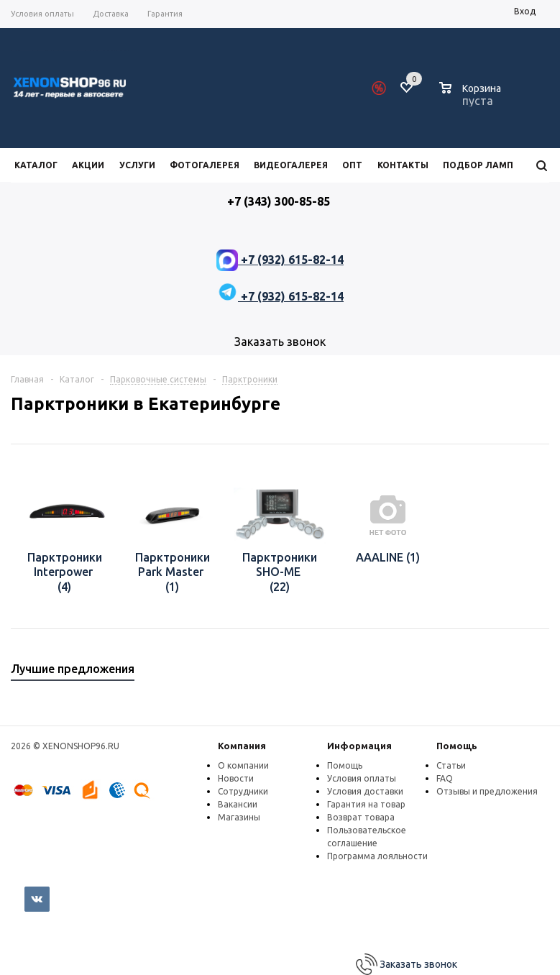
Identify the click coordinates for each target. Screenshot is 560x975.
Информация (359, 746)
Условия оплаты (362, 778)
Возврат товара (361, 817)
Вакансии (238, 804)
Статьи (451, 765)
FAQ (445, 778)
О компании (243, 765)
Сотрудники (243, 791)
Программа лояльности (377, 856)
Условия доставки (365, 791)
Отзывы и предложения (487, 791)
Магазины (239, 817)
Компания (242, 746)
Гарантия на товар (366, 804)
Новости (236, 778)
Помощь (457, 746)
